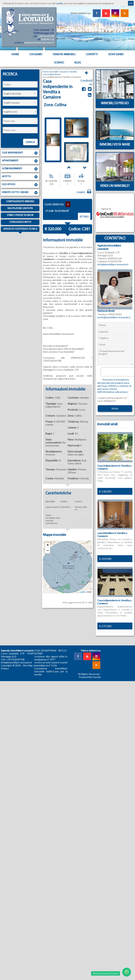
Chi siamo (36, 55)
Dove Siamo (116, 55)
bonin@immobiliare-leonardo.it (114, 317)
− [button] (48, 551)
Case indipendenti (20, 153)
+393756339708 (46, 36)
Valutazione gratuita (20, 208)
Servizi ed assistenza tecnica (20, 230)
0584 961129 (48, 40)
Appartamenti (20, 161)
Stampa (84, 193)
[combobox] (20, 94)
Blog (78, 63)
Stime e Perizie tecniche (20, 215)
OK (131, 3)
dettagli (84, 216)
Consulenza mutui (20, 222)
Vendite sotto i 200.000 (20, 193)
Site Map (28, 665)
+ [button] (48, 545)
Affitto (20, 177)
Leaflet (82, 592)
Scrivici (59, 63)
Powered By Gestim (90, 677)
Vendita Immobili (64, 55)
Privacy (5, 668)
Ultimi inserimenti (20, 169)
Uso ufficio (20, 185)
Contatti (92, 55)
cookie (59, 3)
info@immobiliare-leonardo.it (39, 43)
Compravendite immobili (20, 202)
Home (15, 55)
